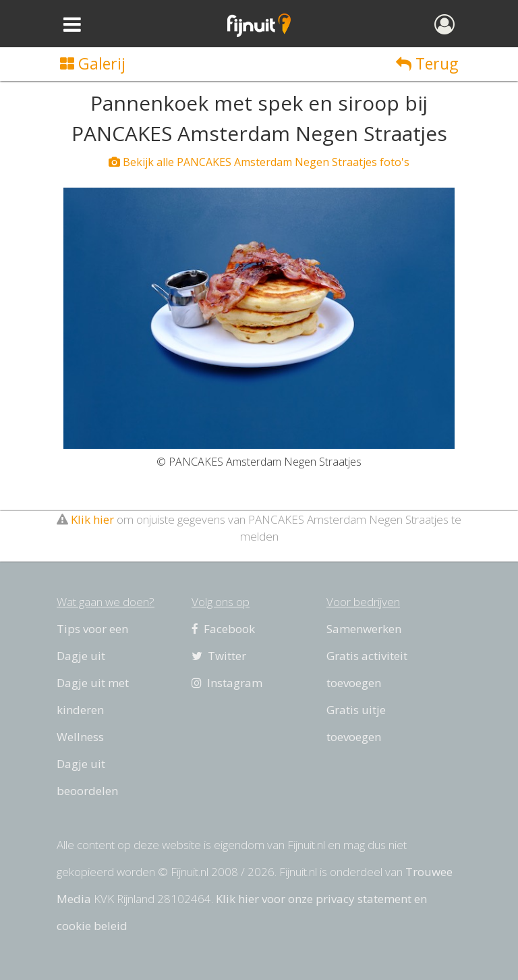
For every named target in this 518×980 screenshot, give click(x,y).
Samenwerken (364, 629)
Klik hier (92, 519)
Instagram (227, 683)
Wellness (80, 737)
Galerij (93, 63)
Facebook (223, 629)
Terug (427, 63)
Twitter (219, 656)
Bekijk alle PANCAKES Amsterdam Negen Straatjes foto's (259, 162)
